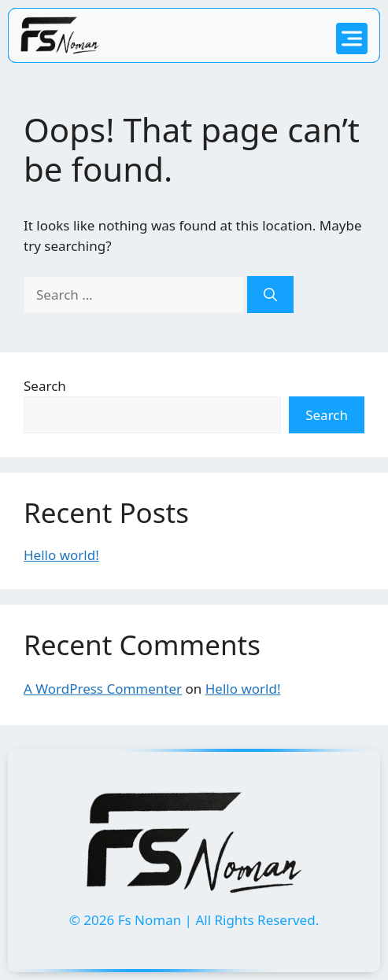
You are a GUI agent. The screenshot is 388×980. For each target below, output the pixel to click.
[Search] (270, 295)
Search (45, 386)
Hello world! (61, 555)
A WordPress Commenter (103, 689)
